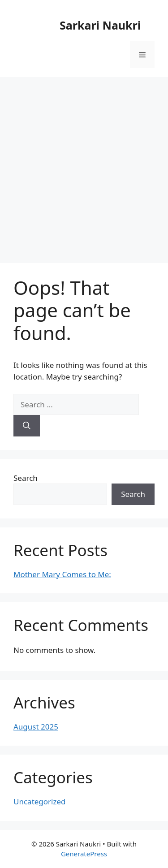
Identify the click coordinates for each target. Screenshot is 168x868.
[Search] (27, 426)
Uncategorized (40, 801)
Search (26, 478)
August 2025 (36, 727)
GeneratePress (84, 854)
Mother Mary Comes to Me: (62, 574)
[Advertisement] (84, 166)
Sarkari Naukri (100, 25)
